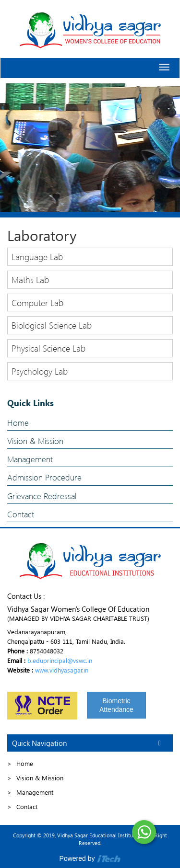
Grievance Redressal (42, 496)
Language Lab (37, 257)
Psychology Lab (40, 371)
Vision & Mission (35, 441)
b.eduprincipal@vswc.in (60, 660)
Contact (21, 514)
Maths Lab (30, 280)
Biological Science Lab (52, 325)
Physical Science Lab (48, 348)
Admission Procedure (44, 477)
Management (30, 459)
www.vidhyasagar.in (62, 670)
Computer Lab (37, 303)
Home (18, 423)
